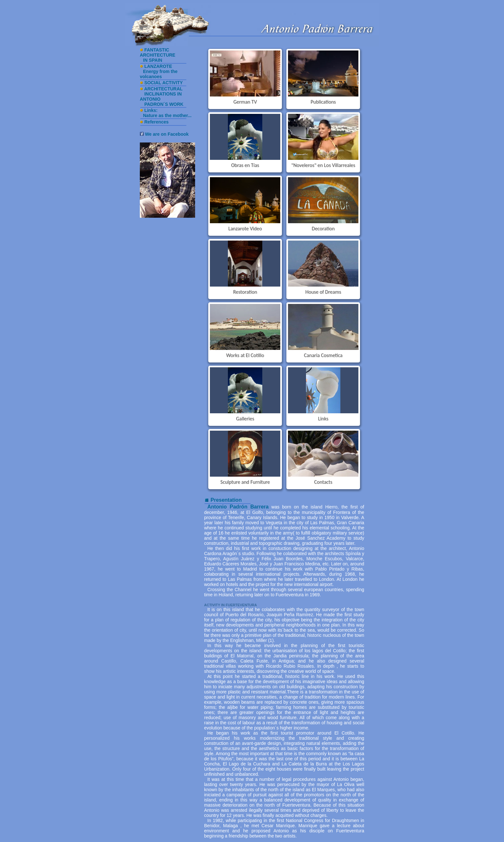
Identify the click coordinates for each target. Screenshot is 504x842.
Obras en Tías (245, 165)
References (157, 122)
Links (323, 419)
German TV (245, 102)
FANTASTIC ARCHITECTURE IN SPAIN (157, 55)
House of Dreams (323, 292)
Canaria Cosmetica (323, 355)
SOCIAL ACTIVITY (164, 83)
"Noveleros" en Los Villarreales (323, 165)
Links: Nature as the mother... (166, 113)
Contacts (323, 482)
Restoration (245, 292)
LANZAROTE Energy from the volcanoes (159, 71)
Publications (323, 102)
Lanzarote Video (245, 229)
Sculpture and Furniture (245, 482)
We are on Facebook (164, 134)
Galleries (245, 419)
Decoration (323, 229)
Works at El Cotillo (245, 355)
